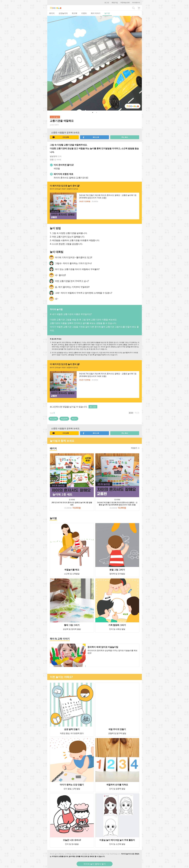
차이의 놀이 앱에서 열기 (95, 864)
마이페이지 (136, 3)
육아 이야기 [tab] (96, 13)
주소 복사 (125, 137)
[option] (95, 63)
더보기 (135, 448)
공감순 (131, 413)
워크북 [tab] (75, 13)
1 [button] (93, 112)
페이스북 (91, 137)
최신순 (137, 413)
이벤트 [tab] (84, 13)
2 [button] (96, 112)
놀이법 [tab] (107, 13)
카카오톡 (61, 137)
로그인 (107, 3)
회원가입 (115, 3)
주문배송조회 (125, 3)
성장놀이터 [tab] (63, 13)
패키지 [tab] (52, 13)
